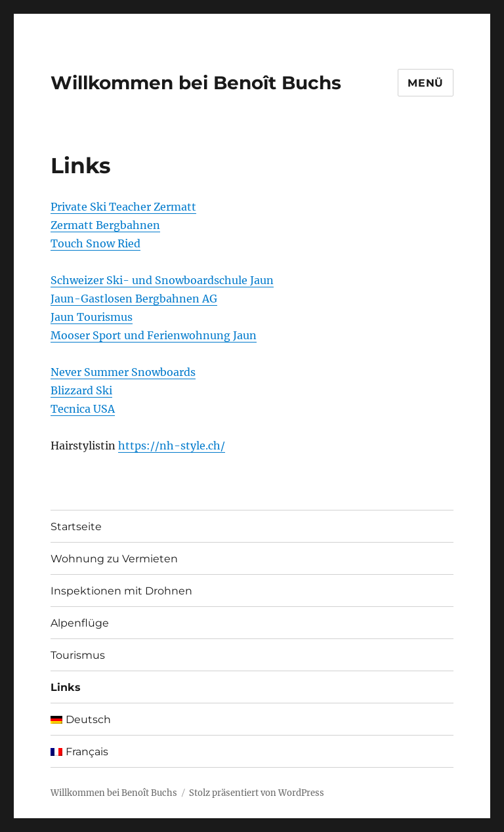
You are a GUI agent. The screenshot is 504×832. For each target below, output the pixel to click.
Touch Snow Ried (95, 243)
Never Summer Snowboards (123, 372)
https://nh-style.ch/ (172, 446)
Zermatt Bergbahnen (105, 225)
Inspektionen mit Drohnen (121, 591)
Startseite (76, 527)
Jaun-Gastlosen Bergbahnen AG (134, 299)
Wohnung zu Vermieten (114, 559)
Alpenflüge (80, 623)
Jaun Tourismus (92, 317)
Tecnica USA (83, 409)
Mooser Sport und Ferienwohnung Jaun (154, 335)
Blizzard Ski (81, 390)
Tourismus (78, 655)
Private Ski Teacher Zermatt (123, 207)
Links (66, 687)
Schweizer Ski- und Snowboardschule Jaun (162, 280)
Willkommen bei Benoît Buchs (196, 83)
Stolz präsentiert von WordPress (257, 793)
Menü (426, 83)
